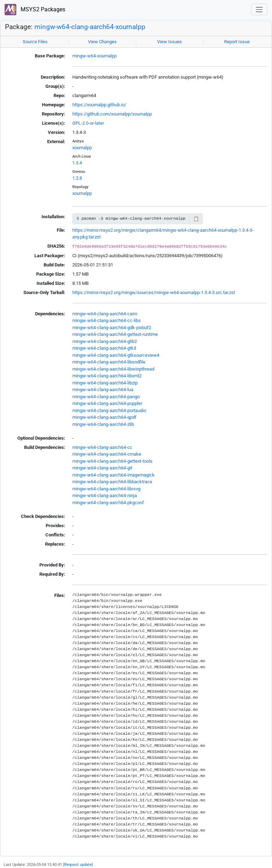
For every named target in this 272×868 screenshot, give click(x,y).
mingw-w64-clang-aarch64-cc (102, 447)
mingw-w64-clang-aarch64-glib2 (105, 341)
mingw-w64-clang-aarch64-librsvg (106, 489)
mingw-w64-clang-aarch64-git (102, 468)
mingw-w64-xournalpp (95, 56)
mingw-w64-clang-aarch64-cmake (107, 454)
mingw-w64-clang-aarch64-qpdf (104, 417)
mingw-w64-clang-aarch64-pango (106, 397)
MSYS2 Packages (35, 10)
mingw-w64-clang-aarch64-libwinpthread (113, 369)
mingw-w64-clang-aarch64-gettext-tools (112, 461)
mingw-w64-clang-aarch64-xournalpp (90, 27)
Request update (78, 864)
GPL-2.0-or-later (88, 123)
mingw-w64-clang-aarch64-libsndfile (109, 362)
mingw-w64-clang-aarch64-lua (103, 390)
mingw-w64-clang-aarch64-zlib (103, 424)
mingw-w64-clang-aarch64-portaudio (109, 410)
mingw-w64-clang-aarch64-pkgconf (108, 503)
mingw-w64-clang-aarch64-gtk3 (104, 348)
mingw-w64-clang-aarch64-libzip (105, 383)
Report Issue (237, 42)
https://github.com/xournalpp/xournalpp (112, 114)
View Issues (170, 42)
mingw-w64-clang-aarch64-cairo (105, 314)
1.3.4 (77, 163)
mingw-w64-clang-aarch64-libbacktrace (112, 482)
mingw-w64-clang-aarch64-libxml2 (107, 376)
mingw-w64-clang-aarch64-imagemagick (113, 475)
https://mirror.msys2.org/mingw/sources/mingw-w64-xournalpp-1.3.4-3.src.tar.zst (154, 292)
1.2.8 (77, 178)
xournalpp (82, 148)
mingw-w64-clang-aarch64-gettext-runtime (115, 334)
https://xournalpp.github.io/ (99, 105)
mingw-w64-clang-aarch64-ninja (105, 495)
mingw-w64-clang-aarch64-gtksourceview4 (116, 355)
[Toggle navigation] (259, 9)
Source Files (35, 42)
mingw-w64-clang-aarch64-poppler (107, 403)
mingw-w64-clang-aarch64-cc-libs (107, 320)
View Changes (102, 42)
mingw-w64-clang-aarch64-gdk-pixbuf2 (112, 328)
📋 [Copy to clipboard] (196, 219)
